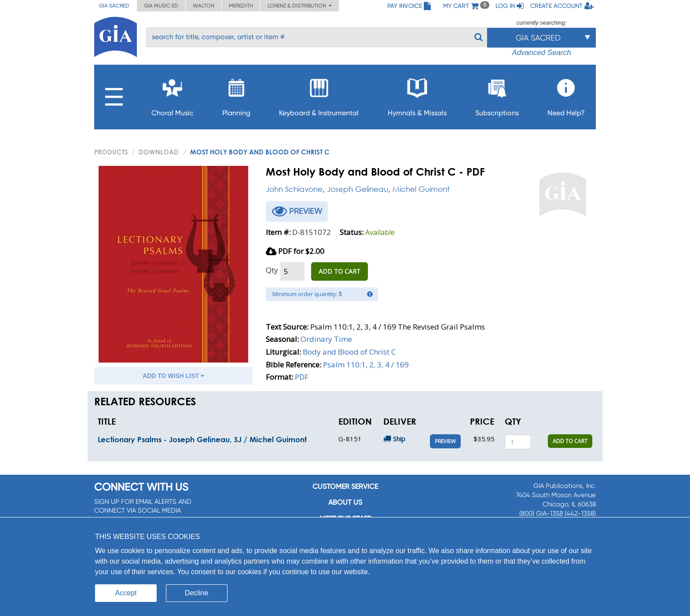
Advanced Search (541, 53)
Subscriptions (497, 95)
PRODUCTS (111, 152)
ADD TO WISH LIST (173, 376)
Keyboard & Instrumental (319, 95)
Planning (236, 95)
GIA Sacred (114, 6)
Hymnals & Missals (417, 95)
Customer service (345, 486)
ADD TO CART (339, 271)
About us (345, 502)
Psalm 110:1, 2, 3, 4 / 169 (366, 365)
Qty (272, 270)
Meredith (241, 6)
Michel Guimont (421, 189)
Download (159, 152)
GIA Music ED (161, 6)
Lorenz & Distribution (300, 6)
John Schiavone (294, 189)
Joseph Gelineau (358, 189)
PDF (302, 377)
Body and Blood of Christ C (349, 352)
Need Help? (566, 95)
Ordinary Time (326, 339)
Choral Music (172, 95)
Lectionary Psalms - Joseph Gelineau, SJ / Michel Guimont (202, 439)
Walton (204, 6)
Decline (196, 593)
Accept (126, 593)
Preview (445, 441)
